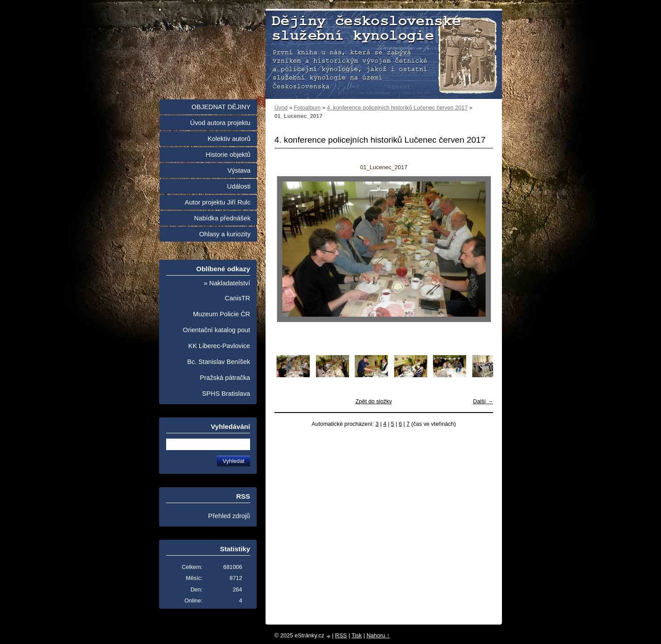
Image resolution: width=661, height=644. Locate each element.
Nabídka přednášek (222, 218)
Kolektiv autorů (229, 139)
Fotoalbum (307, 108)
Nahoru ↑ (378, 635)
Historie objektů (228, 155)
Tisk (356, 635)
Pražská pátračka (225, 378)
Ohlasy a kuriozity (225, 234)
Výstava (239, 170)
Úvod (281, 108)
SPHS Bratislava (226, 394)
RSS (341, 635)
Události (239, 186)
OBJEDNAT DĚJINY (221, 107)
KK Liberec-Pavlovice (219, 346)
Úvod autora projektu (220, 123)
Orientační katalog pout (217, 330)
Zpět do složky (374, 401)
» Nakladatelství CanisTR (227, 291)
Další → (483, 401)
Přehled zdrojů (229, 516)
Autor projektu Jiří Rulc (218, 202)
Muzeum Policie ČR (222, 314)
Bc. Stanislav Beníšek (219, 362)
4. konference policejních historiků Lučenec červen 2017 (397, 108)
